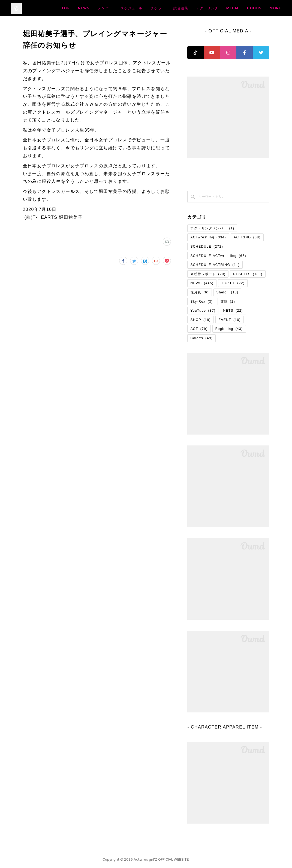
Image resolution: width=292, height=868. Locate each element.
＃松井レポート (208, 274)
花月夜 (199, 292)
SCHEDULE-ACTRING (215, 265)
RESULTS (248, 274)
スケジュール (171, 8)
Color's (201, 338)
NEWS (123, 8)
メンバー (145, 8)
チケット (197, 8)
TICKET (233, 283)
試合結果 (220, 8)
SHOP (201, 320)
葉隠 (228, 302)
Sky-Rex (201, 302)
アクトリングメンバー (212, 228)
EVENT (230, 320)
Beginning (229, 329)
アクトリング (246, 8)
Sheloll (228, 292)
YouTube (203, 311)
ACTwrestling (208, 237)
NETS (233, 311)
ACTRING (247, 237)
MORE (271, 8)
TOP (105, 8)
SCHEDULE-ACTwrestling (218, 256)
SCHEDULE (207, 247)
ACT (199, 329)
